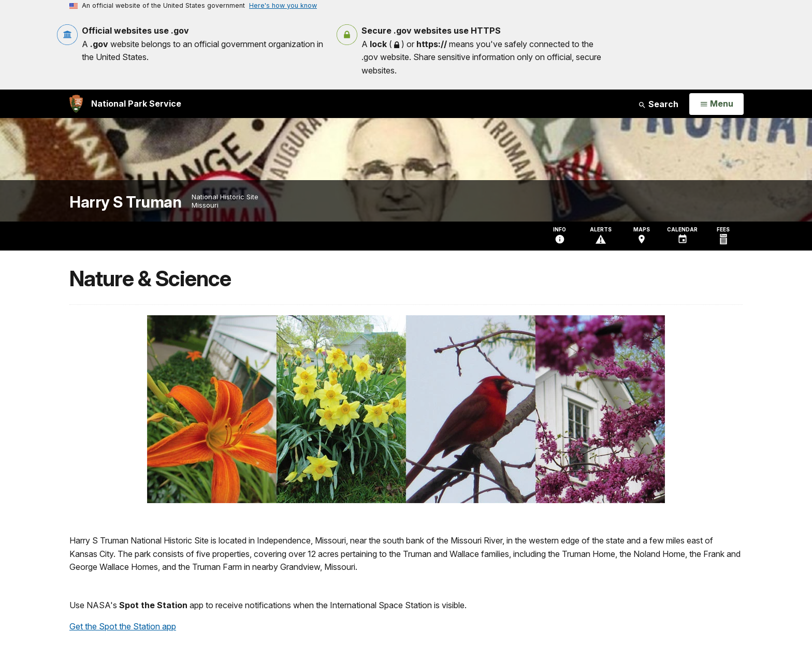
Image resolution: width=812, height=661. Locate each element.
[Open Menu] (716, 104)
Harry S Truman (125, 202)
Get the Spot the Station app (123, 626)
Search (658, 104)
